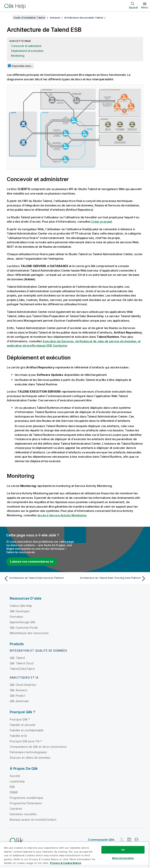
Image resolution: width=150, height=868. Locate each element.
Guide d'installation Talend (29, 18)
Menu (145, 7)
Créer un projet (101, 222)
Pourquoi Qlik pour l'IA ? (26, 741)
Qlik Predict (17, 696)
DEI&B (14, 792)
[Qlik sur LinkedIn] (129, 839)
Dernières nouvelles (23, 814)
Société (15, 776)
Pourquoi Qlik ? (20, 719)
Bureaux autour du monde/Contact (33, 820)
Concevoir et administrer (26, 46)
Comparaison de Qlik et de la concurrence (38, 747)
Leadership (17, 781)
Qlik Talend (17, 658)
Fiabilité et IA (18, 736)
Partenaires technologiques (28, 752)
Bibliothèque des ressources (29, 633)
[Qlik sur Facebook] (137, 839)
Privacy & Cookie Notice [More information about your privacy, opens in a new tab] (66, 863)
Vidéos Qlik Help (21, 606)
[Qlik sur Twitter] (122, 839)
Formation (16, 617)
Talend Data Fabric (22, 669)
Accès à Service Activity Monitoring (62, 515)
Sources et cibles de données (30, 758)
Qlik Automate (19, 701)
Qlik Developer (20, 611)
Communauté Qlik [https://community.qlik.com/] (101, 840)
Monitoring (18, 56)
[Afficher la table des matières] (8, 18)
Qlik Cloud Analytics (23, 685)
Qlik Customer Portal (24, 628)
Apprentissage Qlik (23, 622)
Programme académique (26, 798)
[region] (74, 855)
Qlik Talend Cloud (22, 663)
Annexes (55, 18)
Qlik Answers (19, 690)
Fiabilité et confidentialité (27, 730)
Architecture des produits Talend (84, 18)
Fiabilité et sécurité (23, 725)
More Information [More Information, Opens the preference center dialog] (123, 858)
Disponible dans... (22, 66)
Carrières (16, 809)
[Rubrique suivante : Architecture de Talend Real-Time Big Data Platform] (112, 579)
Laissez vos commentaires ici (32, 561)
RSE (12, 787)
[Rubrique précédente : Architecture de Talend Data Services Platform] (38, 579)
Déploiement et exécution (27, 51)
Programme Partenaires (26, 803)
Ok (123, 850)
